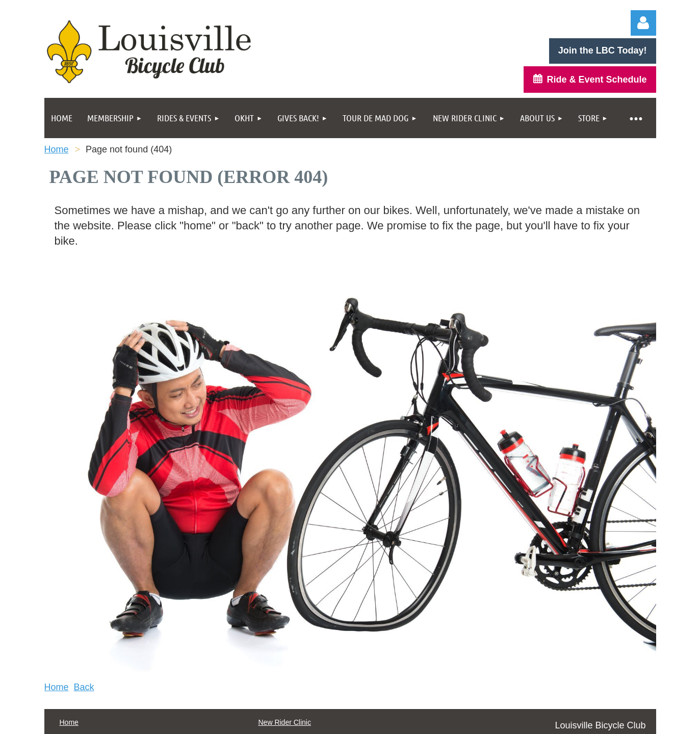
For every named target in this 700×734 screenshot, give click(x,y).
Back (84, 687)
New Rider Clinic (285, 722)
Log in (643, 23)
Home (57, 149)
